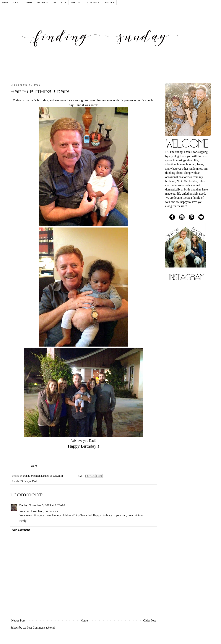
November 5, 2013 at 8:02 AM (47, 505)
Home (84, 620)
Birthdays (26, 481)
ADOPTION (42, 3)
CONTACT (109, 3)
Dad (34, 481)
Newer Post (18, 620)
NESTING (76, 3)
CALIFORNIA (92, 3)
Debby (23, 505)
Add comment (21, 530)
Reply (23, 521)
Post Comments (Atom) (41, 628)
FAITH (29, 3)
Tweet (33, 466)
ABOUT (17, 3)
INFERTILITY (60, 3)
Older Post (149, 620)
